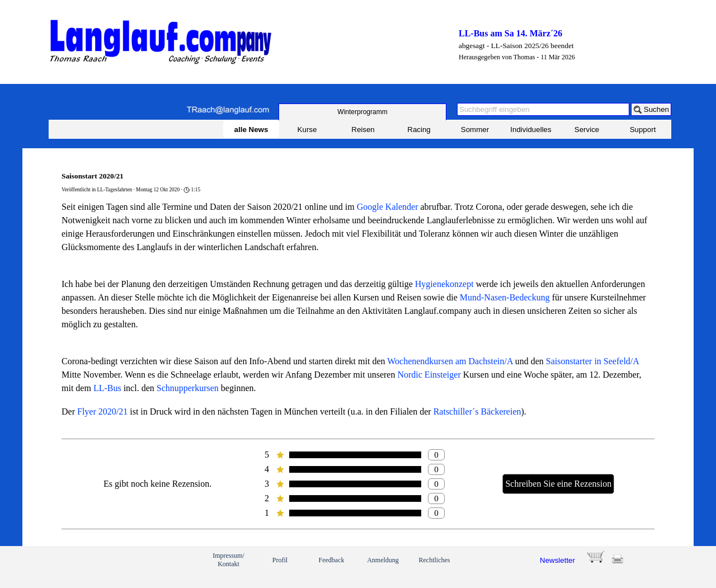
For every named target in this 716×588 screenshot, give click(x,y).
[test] (362, 112)
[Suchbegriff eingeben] (543, 109)
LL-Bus (107, 388)
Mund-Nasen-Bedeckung (505, 297)
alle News (251, 130)
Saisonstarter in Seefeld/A (592, 361)
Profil (280, 560)
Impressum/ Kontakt (229, 560)
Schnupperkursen (188, 388)
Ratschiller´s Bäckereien (477, 411)
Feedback (332, 560)
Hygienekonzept (444, 284)
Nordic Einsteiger (429, 375)
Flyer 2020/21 (102, 411)
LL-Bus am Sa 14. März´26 (510, 33)
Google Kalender (388, 207)
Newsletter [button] (557, 560)
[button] (228, 110)
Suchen (656, 109)
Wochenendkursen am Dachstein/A (450, 361)
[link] (88, 567)
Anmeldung (383, 560)
